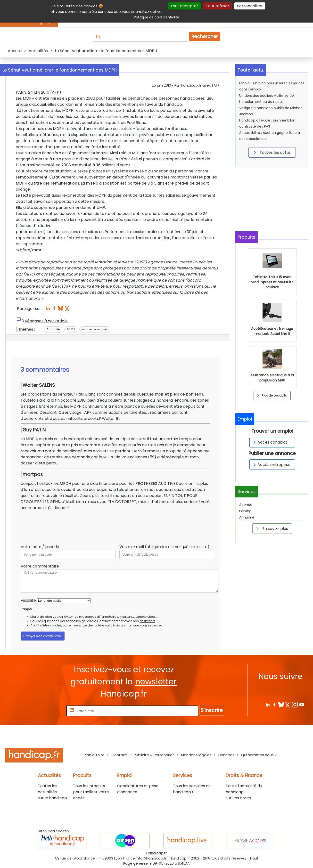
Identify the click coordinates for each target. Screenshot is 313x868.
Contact (119, 755)
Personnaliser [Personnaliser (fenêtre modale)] (250, 6)
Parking (245, 511)
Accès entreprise (271, 465)
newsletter (156, 682)
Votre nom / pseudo (40, 547)
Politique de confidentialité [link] (157, 17)
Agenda (246, 505)
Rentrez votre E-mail (46, 711)
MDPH (29, 98)
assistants (147, 621)
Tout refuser (218, 6)
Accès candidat (269, 442)
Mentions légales (196, 755)
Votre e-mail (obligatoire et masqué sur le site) (164, 547)
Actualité (53, 329)
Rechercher (205, 37)
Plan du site (94, 755)
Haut (254, 858)
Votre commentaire (40, 566)
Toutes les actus (271, 152)
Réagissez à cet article (46, 321)
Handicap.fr (180, 858)
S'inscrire (212, 710)
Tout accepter (184, 6)
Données (226, 755)
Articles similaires (95, 329)
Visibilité (28, 600)
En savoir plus (271, 528)
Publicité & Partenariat (154, 755)
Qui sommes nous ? (259, 755)
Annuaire (247, 517)
